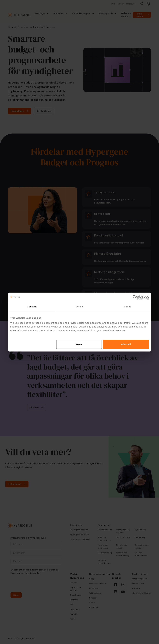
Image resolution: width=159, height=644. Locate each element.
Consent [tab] (32, 306)
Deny (79, 344)
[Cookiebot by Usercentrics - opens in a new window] (135, 297)
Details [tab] (80, 306)
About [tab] (127, 306)
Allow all (126, 344)
